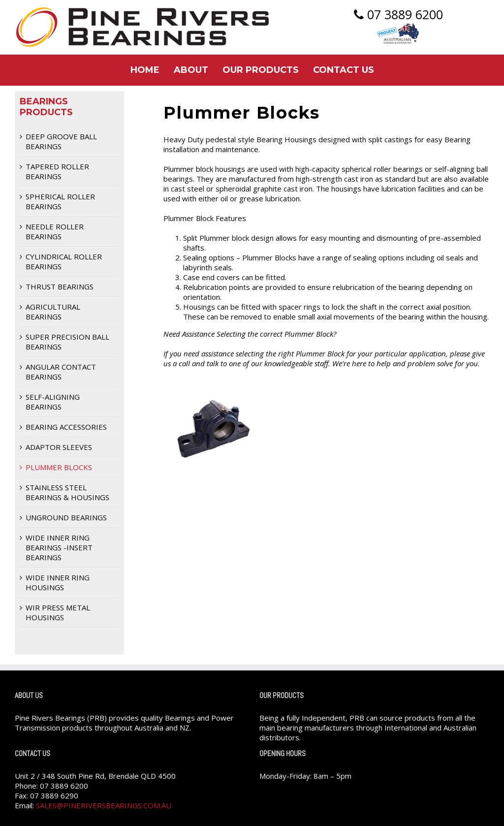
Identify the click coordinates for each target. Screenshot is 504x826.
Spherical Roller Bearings (60, 201)
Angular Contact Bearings (61, 372)
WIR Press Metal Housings (58, 612)
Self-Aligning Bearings (53, 402)
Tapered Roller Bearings (57, 171)
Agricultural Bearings (53, 312)
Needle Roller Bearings (55, 231)
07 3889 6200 (398, 15)
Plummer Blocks (59, 467)
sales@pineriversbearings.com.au (104, 805)
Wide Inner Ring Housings (58, 582)
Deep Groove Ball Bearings (61, 141)
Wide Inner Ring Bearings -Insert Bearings (59, 547)
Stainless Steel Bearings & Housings (67, 492)
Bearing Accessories (66, 427)
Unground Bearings (66, 517)
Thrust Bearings (60, 286)
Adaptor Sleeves (59, 447)
